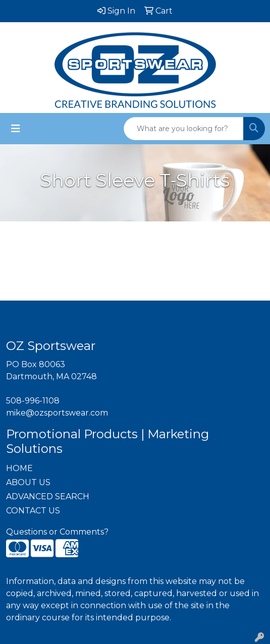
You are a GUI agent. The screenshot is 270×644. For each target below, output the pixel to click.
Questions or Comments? (57, 532)
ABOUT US (28, 482)
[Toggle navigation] (16, 129)
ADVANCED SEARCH (48, 496)
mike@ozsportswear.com (57, 413)
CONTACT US (33, 511)
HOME (19, 468)
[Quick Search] (184, 129)
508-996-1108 (33, 401)
